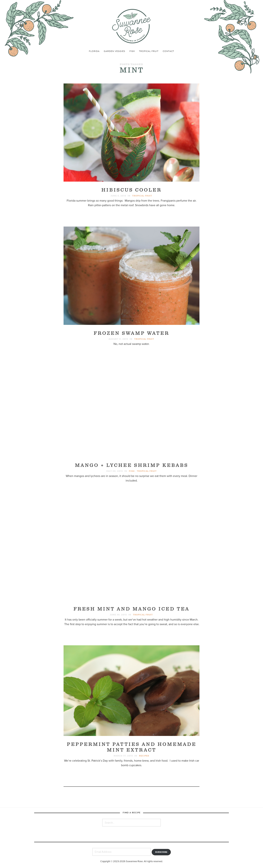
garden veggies (114, 51)
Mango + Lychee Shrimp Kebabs (132, 465)
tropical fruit (149, 51)
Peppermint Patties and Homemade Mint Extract (132, 747)
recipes (144, 756)
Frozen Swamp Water (131, 333)
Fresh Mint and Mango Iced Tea (131, 609)
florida (94, 51)
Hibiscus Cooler (131, 190)
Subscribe (161, 852)
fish (132, 51)
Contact (168, 51)
